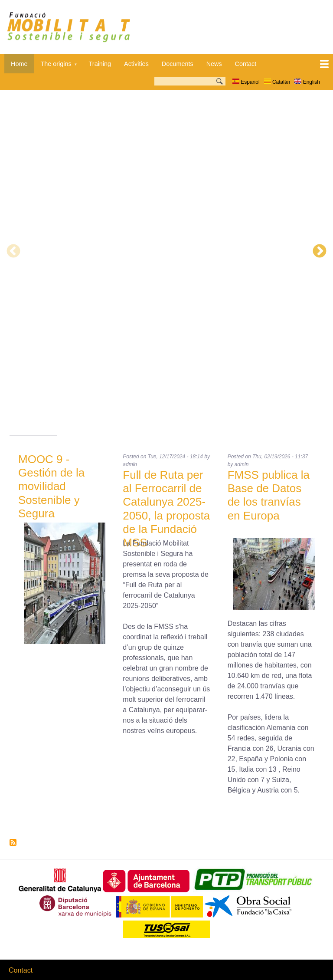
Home (19, 64)
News (214, 64)
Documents (178, 64)
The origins (55, 67)
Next (320, 252)
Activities (136, 64)
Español (246, 82)
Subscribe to (13, 842)
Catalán (277, 82)
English (307, 82)
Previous (13, 252)
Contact (246, 64)
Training (100, 64)
